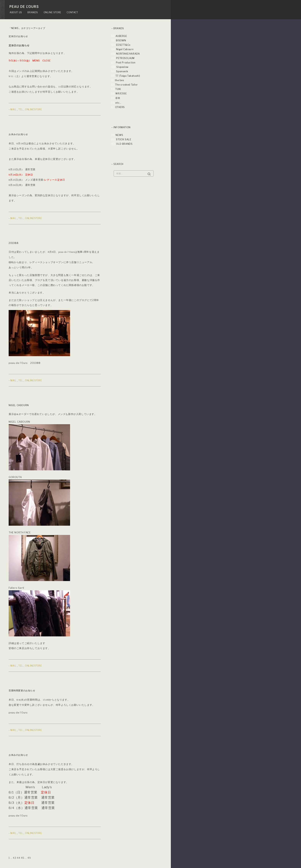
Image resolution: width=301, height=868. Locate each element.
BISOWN (121, 40)
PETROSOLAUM (125, 58)
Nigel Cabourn (125, 49)
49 (29, 858)
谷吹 (118, 98)
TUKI (118, 89)
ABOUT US (16, 12)
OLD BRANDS (124, 144)
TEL (21, 109)
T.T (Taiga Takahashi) (128, 76)
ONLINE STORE (52, 12)
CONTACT (72, 12)
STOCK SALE (124, 139)
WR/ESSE (121, 94)
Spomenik (122, 71)
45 (23, 858)
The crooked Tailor (126, 85)
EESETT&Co (123, 45)
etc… (118, 103)
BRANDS (33, 12)
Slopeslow (122, 67)
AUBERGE (121, 36)
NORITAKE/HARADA (128, 54)
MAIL (13, 109)
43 (14, 858)
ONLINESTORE (33, 109)
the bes (119, 80)
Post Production (126, 63)
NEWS (119, 135)
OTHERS (120, 107)
